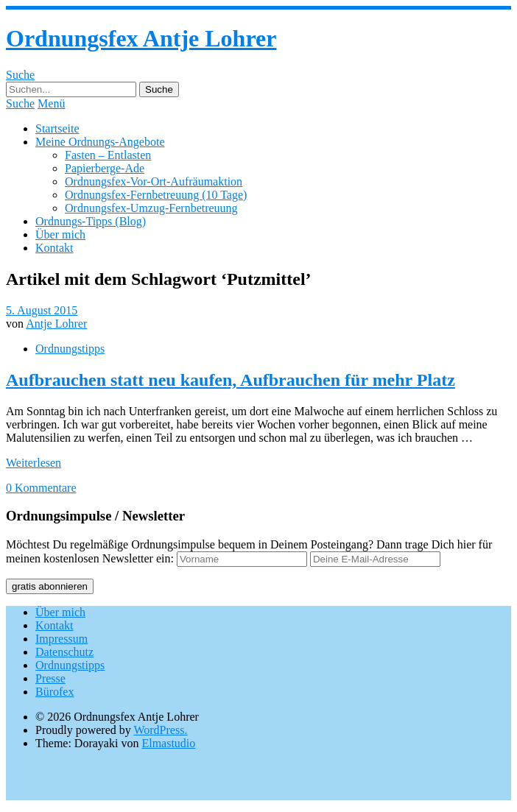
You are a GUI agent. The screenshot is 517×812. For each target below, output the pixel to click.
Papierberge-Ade (105, 168)
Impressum (61, 639)
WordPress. (160, 730)
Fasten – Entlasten (108, 155)
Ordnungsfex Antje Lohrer (141, 38)
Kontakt (54, 248)
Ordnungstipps (70, 349)
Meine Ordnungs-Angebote (100, 142)
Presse (50, 678)
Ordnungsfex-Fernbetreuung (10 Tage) (156, 195)
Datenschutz (64, 652)
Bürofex (54, 692)
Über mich (60, 234)
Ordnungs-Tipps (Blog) (91, 221)
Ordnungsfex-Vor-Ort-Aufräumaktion (154, 181)
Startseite (57, 128)
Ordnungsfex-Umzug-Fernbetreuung (151, 208)
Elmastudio (168, 743)
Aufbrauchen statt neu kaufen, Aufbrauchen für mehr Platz (231, 380)
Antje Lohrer (56, 324)
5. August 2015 (42, 310)
